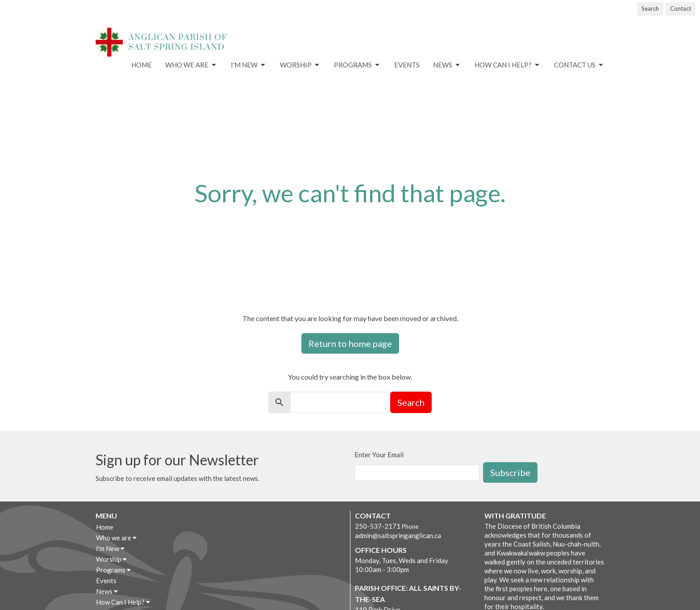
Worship (300, 65)
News (447, 65)
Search (650, 8)
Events (407, 65)
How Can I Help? (508, 65)
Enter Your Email (379, 455)
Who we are (191, 65)
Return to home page (350, 343)
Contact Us (579, 65)
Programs (357, 65)
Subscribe (510, 472)
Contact (681, 8)
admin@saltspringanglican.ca (398, 535)
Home (142, 65)
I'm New (249, 65)
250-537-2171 (378, 526)
